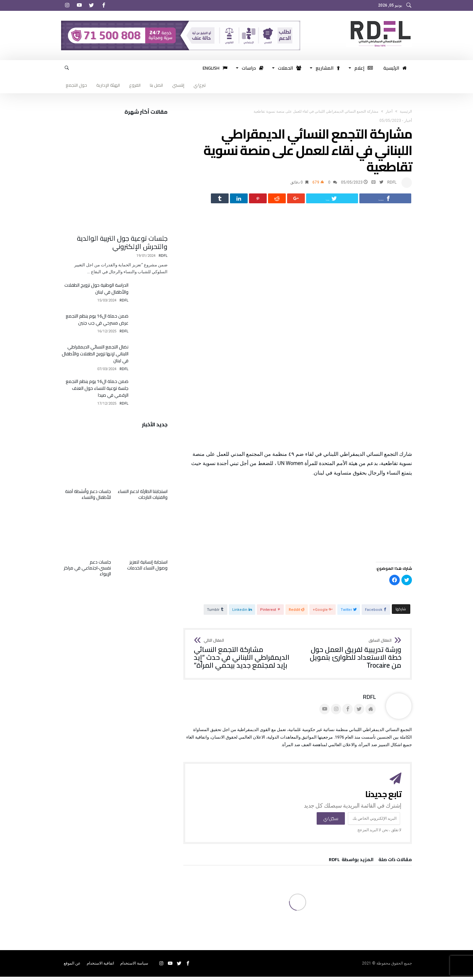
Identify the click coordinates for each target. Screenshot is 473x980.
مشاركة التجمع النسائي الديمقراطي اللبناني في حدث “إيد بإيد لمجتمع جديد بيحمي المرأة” (244, 657)
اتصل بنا (156, 85)
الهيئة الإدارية (108, 85)
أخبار (389, 111)
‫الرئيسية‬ (406, 111)
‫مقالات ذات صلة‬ (395, 864)
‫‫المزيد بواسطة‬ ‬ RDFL (351, 864)
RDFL (392, 182)
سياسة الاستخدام (134, 967)
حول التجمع (76, 85)
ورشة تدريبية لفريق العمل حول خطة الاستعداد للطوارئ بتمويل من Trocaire (352, 657)
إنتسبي (178, 85)
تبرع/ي (200, 85)
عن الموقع (72, 967)
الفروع (135, 85)
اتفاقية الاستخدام (100, 967)
